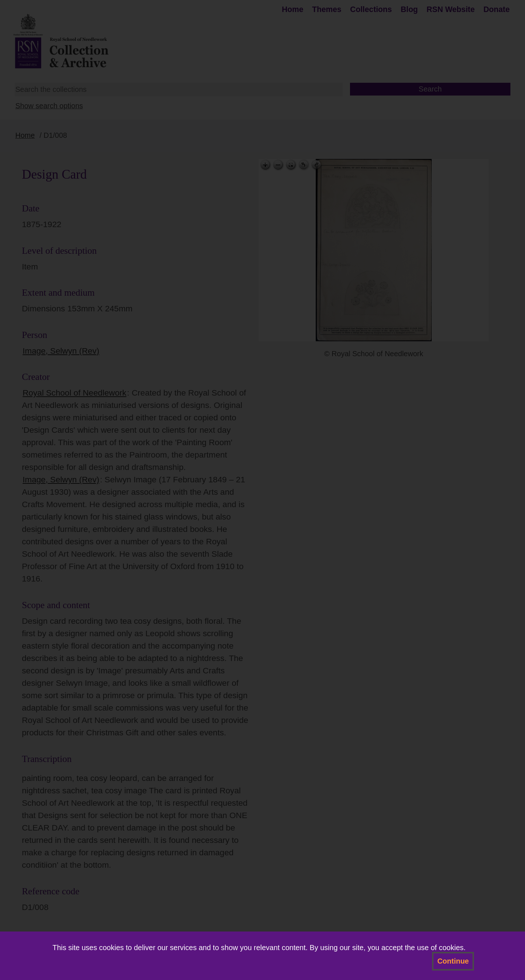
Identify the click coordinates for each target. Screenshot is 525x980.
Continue (453, 961)
